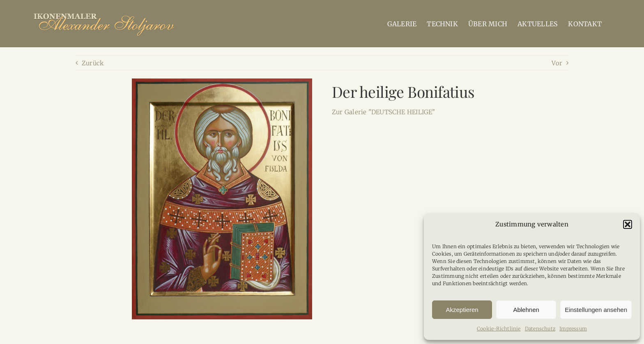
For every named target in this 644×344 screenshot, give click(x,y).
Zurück (93, 63)
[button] (628, 224)
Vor (557, 63)
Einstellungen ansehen (596, 310)
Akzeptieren (462, 310)
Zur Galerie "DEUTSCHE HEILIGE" (384, 112)
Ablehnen (526, 310)
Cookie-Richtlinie (499, 329)
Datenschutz (540, 329)
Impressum (573, 329)
